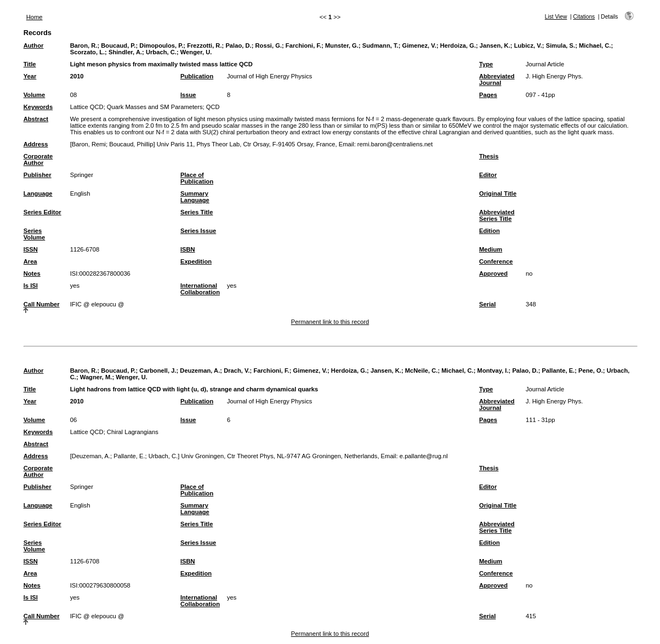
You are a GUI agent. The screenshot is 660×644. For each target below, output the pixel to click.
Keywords (38, 107)
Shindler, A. (125, 52)
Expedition (196, 261)
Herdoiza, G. (458, 45)
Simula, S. (561, 45)
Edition (490, 231)
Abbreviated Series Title (497, 215)
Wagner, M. (96, 377)
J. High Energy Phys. (554, 76)
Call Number (42, 304)
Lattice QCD (87, 107)
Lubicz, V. (528, 45)
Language (38, 193)
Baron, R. (84, 45)
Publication (197, 76)
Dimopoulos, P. (161, 45)
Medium (491, 249)
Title (30, 64)
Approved (493, 273)
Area (30, 261)
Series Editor (42, 212)
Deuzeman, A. (200, 371)
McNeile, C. (422, 371)
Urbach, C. (161, 52)
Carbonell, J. (158, 371)
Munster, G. (342, 45)
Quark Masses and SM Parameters (155, 107)
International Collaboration (200, 289)
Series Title (197, 212)
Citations (584, 17)
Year (30, 76)
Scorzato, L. (87, 52)
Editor (488, 175)
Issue (188, 95)
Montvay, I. (493, 371)
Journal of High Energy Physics (269, 76)
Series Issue (198, 231)
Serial (487, 304)
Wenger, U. (196, 52)
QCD (213, 107)
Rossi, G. (269, 45)
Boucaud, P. (118, 45)
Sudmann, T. (380, 45)
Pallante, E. (559, 371)
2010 (77, 76)
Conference (496, 261)
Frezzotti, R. (204, 45)
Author (34, 45)
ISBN (188, 249)
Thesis (489, 156)
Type (486, 64)
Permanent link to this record (330, 322)
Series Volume (35, 234)
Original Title (498, 193)
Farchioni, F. (303, 45)
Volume (35, 95)
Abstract (36, 119)
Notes (32, 273)
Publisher (38, 175)
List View (556, 17)
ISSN (31, 249)
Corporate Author (38, 159)
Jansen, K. (495, 45)
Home (35, 17)
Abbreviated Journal (497, 79)
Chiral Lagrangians (133, 432)
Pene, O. (591, 371)
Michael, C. (595, 45)
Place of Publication (197, 178)
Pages (488, 95)
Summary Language (195, 197)
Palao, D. (238, 45)
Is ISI (31, 286)
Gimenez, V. (419, 45)
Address (36, 144)
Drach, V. (237, 371)
